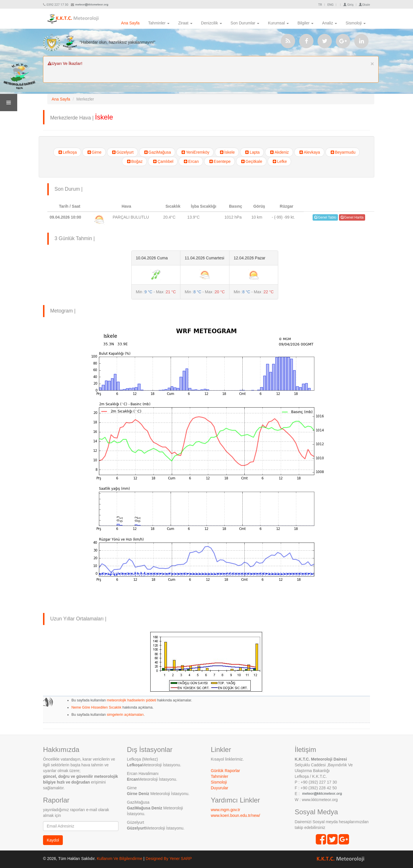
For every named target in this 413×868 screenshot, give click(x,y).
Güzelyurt (122, 152)
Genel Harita (352, 217)
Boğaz (135, 161)
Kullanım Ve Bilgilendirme (119, 859)
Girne (94, 152)
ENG (330, 5)
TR (320, 5)
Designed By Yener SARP (169, 859)
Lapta (252, 152)
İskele (227, 152)
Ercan (191, 161)
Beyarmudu (343, 152)
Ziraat (185, 23)
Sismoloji (356, 23)
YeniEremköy (195, 152)
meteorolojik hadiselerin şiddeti (131, 700)
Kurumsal (278, 23)
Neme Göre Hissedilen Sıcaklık (96, 707)
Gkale (364, 5)
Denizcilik (212, 23)
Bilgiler (305, 23)
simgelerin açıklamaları (125, 715)
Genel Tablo (325, 217)
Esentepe (220, 161)
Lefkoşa (67, 152)
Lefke (279, 161)
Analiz (330, 23)
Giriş (348, 5)
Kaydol (53, 840)
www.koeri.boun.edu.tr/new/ (235, 815)
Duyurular (220, 788)
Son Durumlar (245, 23)
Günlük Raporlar (225, 771)
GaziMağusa (157, 152)
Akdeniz (279, 152)
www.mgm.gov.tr (225, 810)
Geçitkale (251, 161)
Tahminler (159, 23)
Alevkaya (309, 152)
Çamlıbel (163, 161)
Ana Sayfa (130, 23)
